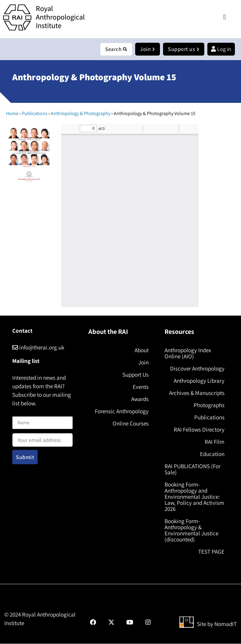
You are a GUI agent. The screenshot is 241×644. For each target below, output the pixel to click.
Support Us (135, 375)
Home (12, 114)
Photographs (209, 405)
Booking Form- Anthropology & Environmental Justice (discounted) (191, 530)
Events (141, 387)
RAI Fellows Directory (199, 430)
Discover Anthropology (197, 369)
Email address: (43, 438)
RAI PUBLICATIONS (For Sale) (193, 469)
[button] (225, 17)
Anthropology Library (199, 381)
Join (143, 363)
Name (19, 413)
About (142, 350)
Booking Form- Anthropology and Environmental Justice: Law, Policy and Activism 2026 (194, 497)
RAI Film (215, 442)
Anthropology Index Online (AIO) (188, 353)
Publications (35, 114)
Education (212, 454)
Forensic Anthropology (122, 411)
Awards (140, 399)
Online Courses (131, 424)
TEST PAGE (211, 552)
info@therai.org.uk (38, 348)
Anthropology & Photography (81, 114)
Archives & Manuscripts (197, 393)
